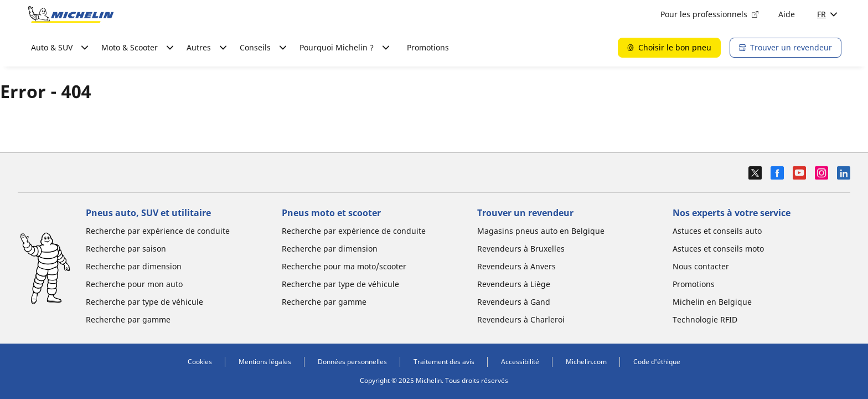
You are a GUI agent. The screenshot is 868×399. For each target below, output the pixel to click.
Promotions (428, 47)
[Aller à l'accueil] (71, 14)
